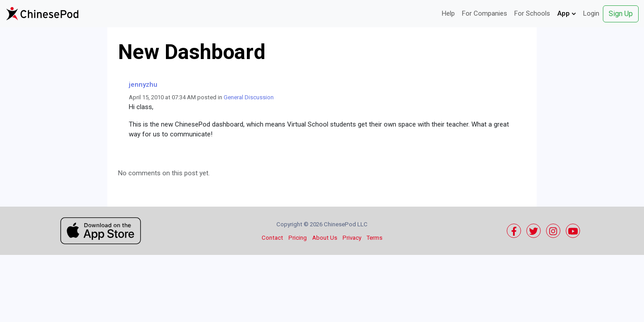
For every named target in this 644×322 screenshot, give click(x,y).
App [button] (567, 13)
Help (448, 13)
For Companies (485, 13)
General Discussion (249, 97)
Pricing (298, 238)
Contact (272, 238)
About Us (325, 238)
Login (591, 13)
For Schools (532, 13)
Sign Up (621, 14)
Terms (375, 238)
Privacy (352, 238)
